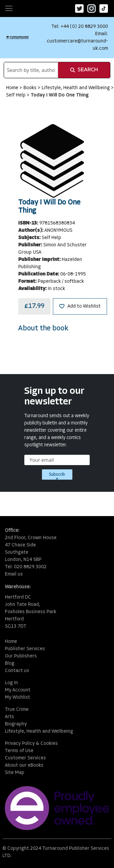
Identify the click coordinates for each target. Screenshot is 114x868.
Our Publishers (21, 656)
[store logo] (17, 37)
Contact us (17, 671)
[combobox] (31, 70)
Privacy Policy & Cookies (31, 744)
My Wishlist (17, 697)
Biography (16, 724)
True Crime (17, 710)
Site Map (15, 773)
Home (13, 88)
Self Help (16, 95)
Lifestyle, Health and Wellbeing (76, 88)
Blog (10, 664)
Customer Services (25, 758)
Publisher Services (25, 649)
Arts (9, 717)
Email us (14, 574)
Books (31, 88)
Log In (11, 683)
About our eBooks (24, 765)
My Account (18, 690)
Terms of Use (19, 751)
